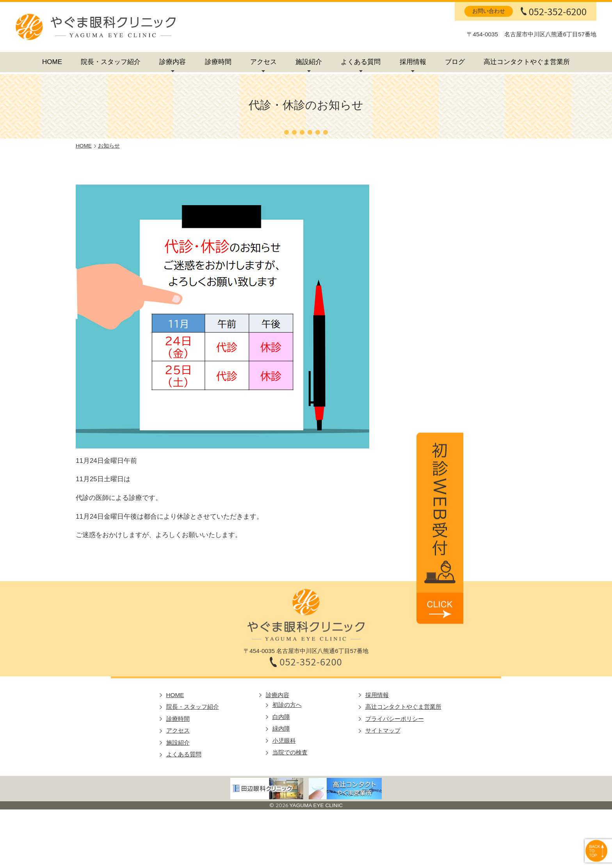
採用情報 (413, 62)
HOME (52, 62)
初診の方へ (287, 705)
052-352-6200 (558, 11)
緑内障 (281, 728)
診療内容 (173, 62)
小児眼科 (284, 741)
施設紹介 (309, 62)
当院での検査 (290, 752)
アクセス (263, 62)
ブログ (455, 62)
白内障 (281, 717)
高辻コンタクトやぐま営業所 (527, 62)
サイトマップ (383, 730)
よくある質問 (361, 62)
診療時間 (218, 62)
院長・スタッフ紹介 (111, 62)
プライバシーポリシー (395, 719)
